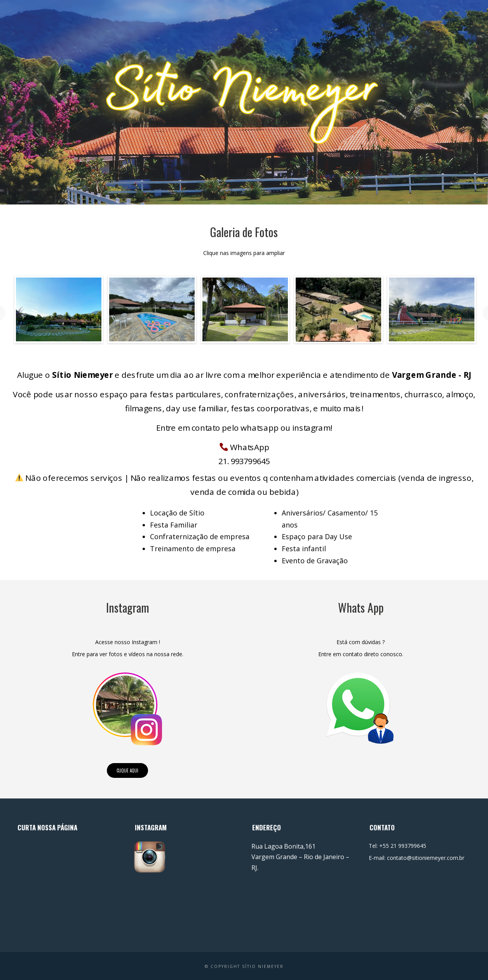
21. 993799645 (244, 461)
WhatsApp (244, 447)
